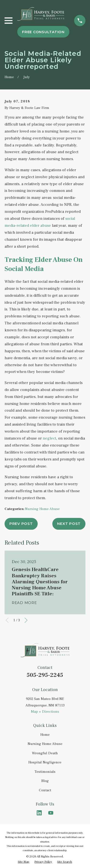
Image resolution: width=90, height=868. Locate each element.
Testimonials (45, 772)
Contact (45, 790)
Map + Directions (45, 712)
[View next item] (26, 620)
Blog (45, 781)
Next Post (69, 524)
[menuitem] (24, 862)
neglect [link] (49, 438)
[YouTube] (51, 813)
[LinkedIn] (39, 813)
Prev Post (21, 524)
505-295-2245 (45, 675)
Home (45, 735)
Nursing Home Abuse (42, 509)
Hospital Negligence (45, 762)
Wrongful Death (45, 753)
